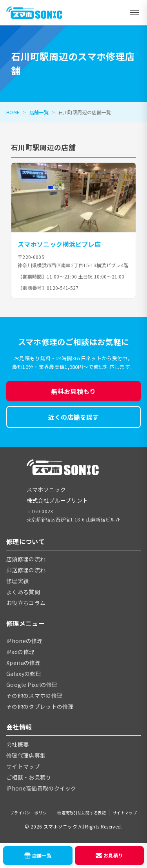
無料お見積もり (73, 391)
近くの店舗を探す (73, 417)
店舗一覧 (39, 112)
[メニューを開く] (134, 13)
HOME (13, 112)
